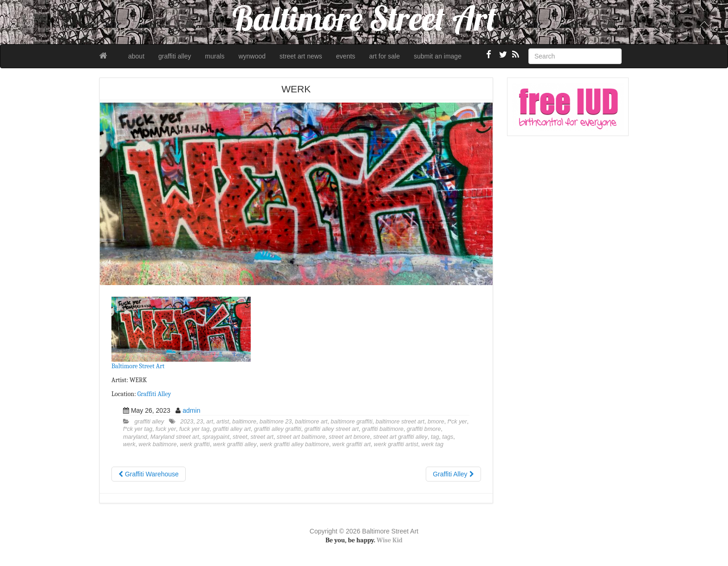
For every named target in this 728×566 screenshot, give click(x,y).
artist (223, 422)
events (346, 56)
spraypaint (216, 437)
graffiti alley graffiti (278, 429)
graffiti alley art (232, 429)
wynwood (252, 56)
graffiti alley (175, 56)
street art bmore (349, 437)
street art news (301, 56)
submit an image (438, 56)
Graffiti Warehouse (149, 474)
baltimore (244, 422)
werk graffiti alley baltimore (295, 444)
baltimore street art (400, 422)
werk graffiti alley (235, 444)
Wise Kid (390, 540)
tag (435, 437)
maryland (135, 437)
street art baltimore (301, 437)
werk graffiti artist (396, 444)
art (210, 422)
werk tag (433, 444)
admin (191, 410)
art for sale (384, 56)
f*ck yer (457, 422)
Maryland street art (175, 437)
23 (200, 422)
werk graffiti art (352, 444)
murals (215, 56)
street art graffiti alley (400, 437)
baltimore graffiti (351, 422)
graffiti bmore (424, 429)
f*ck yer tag (138, 429)
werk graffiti (195, 444)
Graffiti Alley (154, 394)
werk (129, 444)
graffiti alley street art (332, 429)
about (136, 56)
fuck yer (166, 429)
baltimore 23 (276, 422)
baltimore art (311, 422)
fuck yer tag (194, 429)
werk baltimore (158, 444)
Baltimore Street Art (138, 366)
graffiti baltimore (383, 429)
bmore (436, 422)
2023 (187, 422)
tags (448, 437)
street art (262, 437)
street (240, 437)
